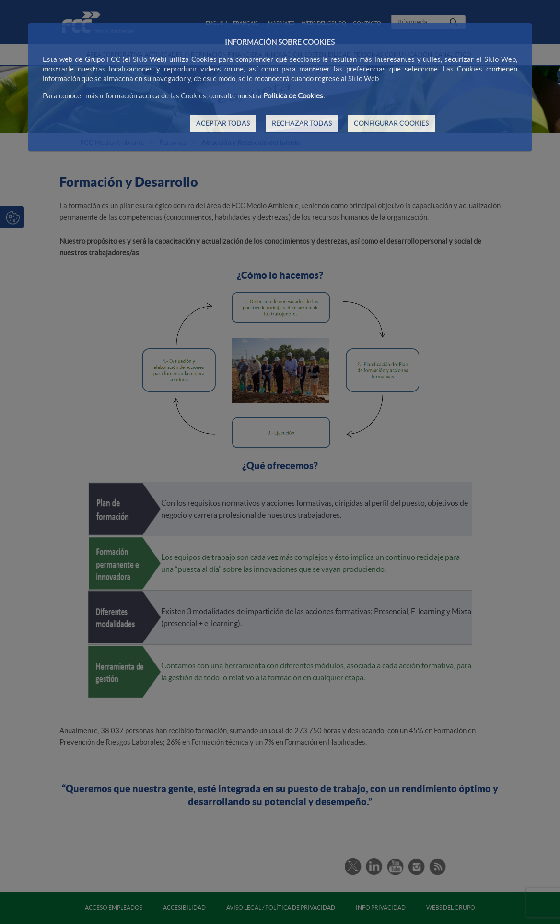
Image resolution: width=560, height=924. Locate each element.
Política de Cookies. (294, 96)
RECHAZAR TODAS (302, 123)
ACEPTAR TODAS (223, 123)
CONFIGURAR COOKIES (391, 123)
